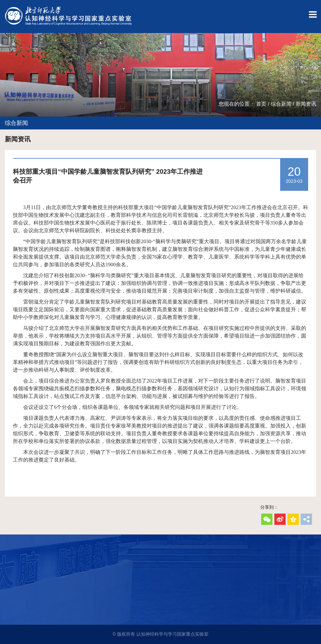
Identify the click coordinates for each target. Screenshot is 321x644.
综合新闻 (281, 104)
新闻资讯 (306, 104)
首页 (261, 104)
